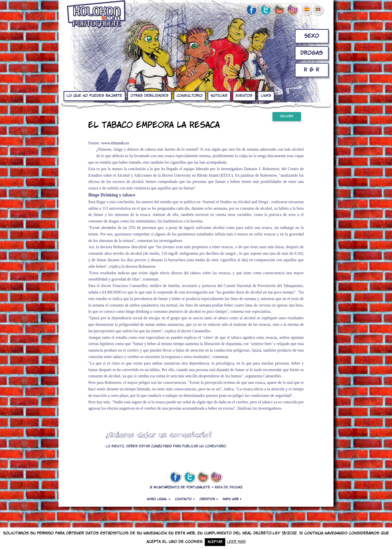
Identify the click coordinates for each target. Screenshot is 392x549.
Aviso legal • (158, 499)
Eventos (244, 96)
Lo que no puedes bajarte (94, 96)
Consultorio (190, 96)
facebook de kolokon (251, 10)
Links (266, 96)
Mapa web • (232, 499)
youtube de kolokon (279, 10)
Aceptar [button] (215, 542)
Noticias (219, 96)
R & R (312, 70)
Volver (287, 116)
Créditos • (209, 499)
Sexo (312, 36)
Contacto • (185, 499)
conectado (161, 447)
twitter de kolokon (265, 10)
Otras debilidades (149, 96)
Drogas (312, 53)
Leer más (236, 542)
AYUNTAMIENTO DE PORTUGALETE (182, 488)
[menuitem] (306, 6)
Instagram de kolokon (293, 10)
